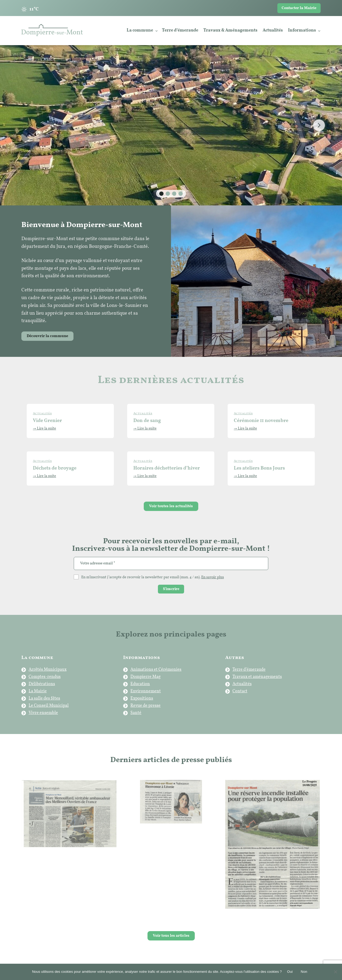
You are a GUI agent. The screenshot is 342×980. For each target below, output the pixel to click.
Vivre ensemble (43, 713)
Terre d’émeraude (249, 670)
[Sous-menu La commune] (157, 31)
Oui (290, 972)
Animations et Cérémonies (156, 670)
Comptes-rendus (45, 677)
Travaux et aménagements (257, 677)
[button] (161, 194)
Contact (240, 691)
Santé (136, 713)
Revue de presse (145, 706)
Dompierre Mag (145, 677)
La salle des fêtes (44, 698)
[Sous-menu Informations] (319, 31)
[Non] (335, 972)
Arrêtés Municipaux (48, 670)
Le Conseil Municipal (49, 706)
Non (304, 972)
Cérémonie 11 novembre (261, 421)
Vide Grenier (47, 421)
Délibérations (42, 684)
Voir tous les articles (171, 936)
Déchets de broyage (55, 468)
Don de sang (147, 421)
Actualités (242, 684)
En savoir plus (213, 577)
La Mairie (38, 691)
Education (140, 684)
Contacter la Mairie (299, 8)
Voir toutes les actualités (171, 506)
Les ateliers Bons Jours (259, 468)
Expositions (142, 698)
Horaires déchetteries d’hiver (167, 468)
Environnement (146, 691)
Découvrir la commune (47, 336)
